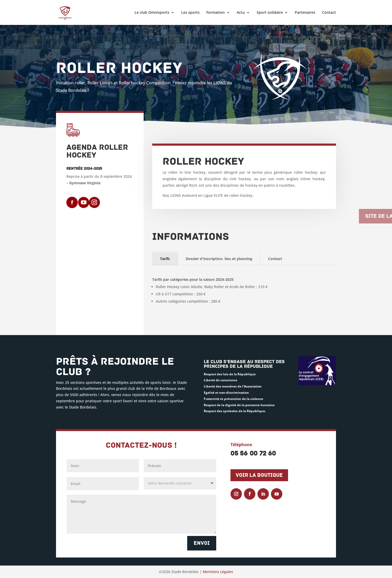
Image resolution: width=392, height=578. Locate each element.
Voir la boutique (259, 475)
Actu (241, 13)
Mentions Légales (218, 572)
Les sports (190, 13)
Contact (329, 13)
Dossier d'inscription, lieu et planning (219, 259)
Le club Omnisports (152, 13)
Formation (216, 13)
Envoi (202, 543)
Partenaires (305, 13)
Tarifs (165, 259)
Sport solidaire (270, 13)
